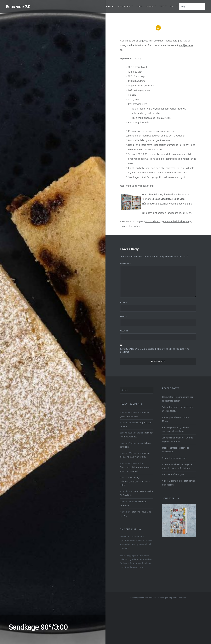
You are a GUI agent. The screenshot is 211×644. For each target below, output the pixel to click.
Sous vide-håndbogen (177, 221)
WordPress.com (179, 598)
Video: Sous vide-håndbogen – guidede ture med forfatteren (177, 466)
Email (124, 317)
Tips (162, 6)
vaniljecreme (186, 45)
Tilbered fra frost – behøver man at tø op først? (178, 409)
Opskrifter (125, 6)
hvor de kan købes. (131, 226)
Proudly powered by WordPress (143, 598)
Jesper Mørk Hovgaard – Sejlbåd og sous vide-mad (178, 440)
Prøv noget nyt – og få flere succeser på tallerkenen (175, 429)
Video (139, 6)
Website (124, 331)
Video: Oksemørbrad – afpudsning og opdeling (179, 483)
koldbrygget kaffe (141, 186)
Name (124, 302)
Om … (173, 6)
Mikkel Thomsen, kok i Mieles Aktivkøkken (176, 450)
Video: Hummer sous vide (174, 458)
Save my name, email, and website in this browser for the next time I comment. (155, 351)
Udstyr (150, 6)
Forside (111, 6)
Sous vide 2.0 (18, 7)
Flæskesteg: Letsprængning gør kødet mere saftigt (178, 399)
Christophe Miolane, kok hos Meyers (176, 419)
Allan (122, 477)
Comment (126, 263)
